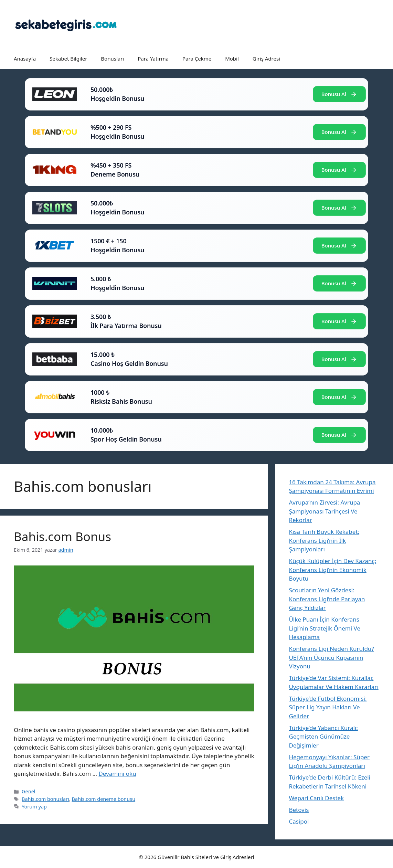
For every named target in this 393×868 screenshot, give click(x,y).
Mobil (232, 59)
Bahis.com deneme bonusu (103, 799)
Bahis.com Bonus (62, 536)
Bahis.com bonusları (45, 799)
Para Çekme (197, 59)
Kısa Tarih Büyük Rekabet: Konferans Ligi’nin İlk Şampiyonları (324, 540)
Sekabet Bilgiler (68, 59)
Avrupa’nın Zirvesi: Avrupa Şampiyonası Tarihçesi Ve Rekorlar (324, 511)
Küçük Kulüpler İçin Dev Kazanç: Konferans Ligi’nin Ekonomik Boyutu (332, 570)
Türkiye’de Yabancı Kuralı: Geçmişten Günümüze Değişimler (323, 737)
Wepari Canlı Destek (316, 798)
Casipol (299, 821)
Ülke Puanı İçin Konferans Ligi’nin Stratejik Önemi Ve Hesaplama (325, 628)
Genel (28, 791)
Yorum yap (34, 807)
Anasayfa (25, 59)
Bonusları (112, 59)
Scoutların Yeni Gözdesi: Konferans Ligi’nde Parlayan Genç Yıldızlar (327, 599)
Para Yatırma (153, 59)
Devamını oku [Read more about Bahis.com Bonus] (117, 774)
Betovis (299, 810)
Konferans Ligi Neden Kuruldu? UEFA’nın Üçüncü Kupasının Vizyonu (331, 657)
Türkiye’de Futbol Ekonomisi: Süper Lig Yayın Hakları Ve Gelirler (328, 707)
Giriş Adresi (266, 59)
